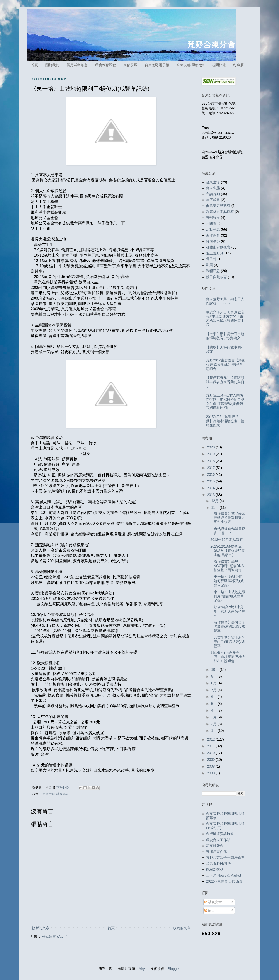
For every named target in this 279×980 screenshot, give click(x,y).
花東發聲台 (215, 846)
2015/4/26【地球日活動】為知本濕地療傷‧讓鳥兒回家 (225, 421)
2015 (211, 481)
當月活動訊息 (77, 65)
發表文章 (213, 902)
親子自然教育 (216, 277)
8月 (214, 683)
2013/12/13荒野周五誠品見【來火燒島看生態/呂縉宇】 (228, 551)
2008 (211, 766)
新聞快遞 (219, 65)
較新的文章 (41, 928)
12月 (215, 501)
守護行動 (49, 794)
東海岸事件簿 (216, 852)
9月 (214, 676)
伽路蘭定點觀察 (218, 206)
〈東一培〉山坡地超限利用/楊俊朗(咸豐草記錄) (228, 596)
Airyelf (143, 969)
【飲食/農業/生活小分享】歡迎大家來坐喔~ (228, 611)
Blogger (174, 969)
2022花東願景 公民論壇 (224, 881)
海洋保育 (213, 235)
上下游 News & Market (224, 875)
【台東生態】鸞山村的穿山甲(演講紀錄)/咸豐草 (228, 642)
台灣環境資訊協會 (220, 834)
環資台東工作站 (218, 840)
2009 (211, 760)
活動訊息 (213, 229)
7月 (214, 690)
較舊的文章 (182, 928)
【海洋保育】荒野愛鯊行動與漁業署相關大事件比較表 (228, 518)
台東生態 (213, 188)
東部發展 (130, 65)
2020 (211, 447)
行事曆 (238, 65)
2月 (214, 724)
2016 (211, 475)
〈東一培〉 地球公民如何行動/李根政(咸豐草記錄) (227, 581)
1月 (214, 731)
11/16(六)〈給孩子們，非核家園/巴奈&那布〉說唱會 (228, 657)
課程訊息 (63, 794)
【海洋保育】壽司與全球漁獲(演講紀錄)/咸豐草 (228, 626)
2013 (211, 495)
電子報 (211, 259)
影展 (209, 265)
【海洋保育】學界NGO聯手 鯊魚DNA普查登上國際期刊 (227, 566)
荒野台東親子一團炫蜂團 (225, 858)
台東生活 (213, 182)
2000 (211, 773)
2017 (211, 468)
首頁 (34, 65)
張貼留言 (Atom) (55, 937)
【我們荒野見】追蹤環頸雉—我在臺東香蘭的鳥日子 (225, 382)
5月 (214, 704)
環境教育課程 (105, 65)
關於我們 (52, 65)
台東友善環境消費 (191, 65)
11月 (215, 508)
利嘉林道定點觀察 (220, 212)
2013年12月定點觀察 (227, 540)
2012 (211, 739)
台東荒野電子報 (157, 65)
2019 (211, 454)
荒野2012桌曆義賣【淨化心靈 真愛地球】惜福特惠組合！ (226, 364)
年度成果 (213, 200)
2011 (211, 746)
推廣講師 (213, 241)
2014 (211, 488)
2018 (211, 461)
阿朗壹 (211, 224)
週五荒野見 (215, 253)
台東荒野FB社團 (219, 863)
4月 (214, 710)
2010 (211, 753)
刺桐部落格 (215, 870)
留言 (210, 910)
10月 (215, 670)
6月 (214, 697)
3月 (214, 717)
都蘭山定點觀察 (218, 247)
